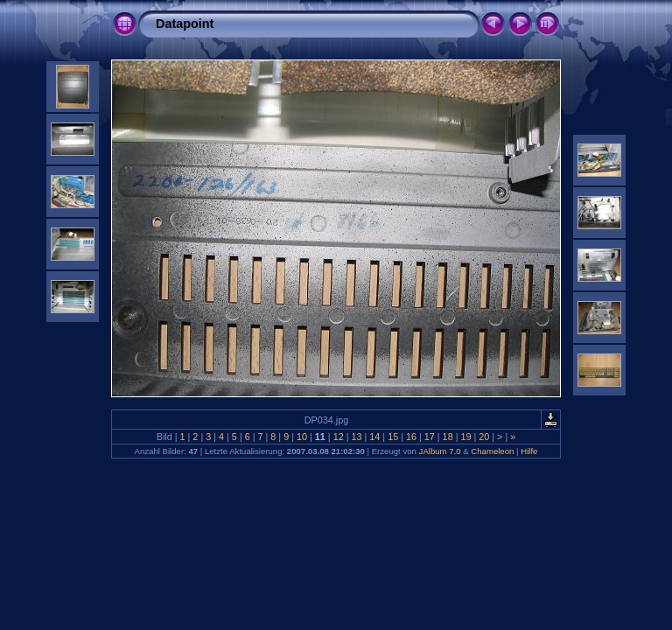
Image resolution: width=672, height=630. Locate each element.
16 (411, 437)
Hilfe (529, 451)
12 (339, 437)
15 (393, 437)
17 (430, 437)
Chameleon (492, 451)
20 (484, 437)
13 (356, 437)
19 (465, 437)
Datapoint (185, 24)
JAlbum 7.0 (440, 451)
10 (302, 437)
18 (448, 437)
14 (374, 437)
